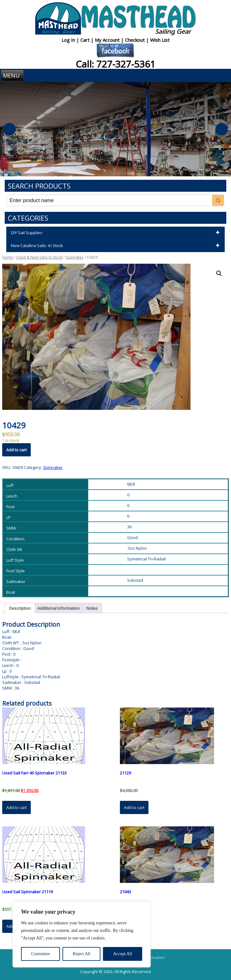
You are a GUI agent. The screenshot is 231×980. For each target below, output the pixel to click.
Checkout (135, 40)
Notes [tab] (92, 608)
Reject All (82, 954)
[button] (219, 273)
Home (8, 257)
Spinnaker (75, 257)
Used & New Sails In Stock (39, 257)
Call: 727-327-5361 (115, 64)
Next (222, 129)
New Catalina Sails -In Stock (116, 246)
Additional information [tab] (59, 608)
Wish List (160, 40)
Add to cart (16, 450)
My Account (108, 40)
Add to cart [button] (16, 807)
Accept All (122, 954)
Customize (40, 954)
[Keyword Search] (110, 200)
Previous (9, 129)
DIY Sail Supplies (116, 233)
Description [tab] (20, 608)
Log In (69, 40)
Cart (86, 40)
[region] (82, 934)
